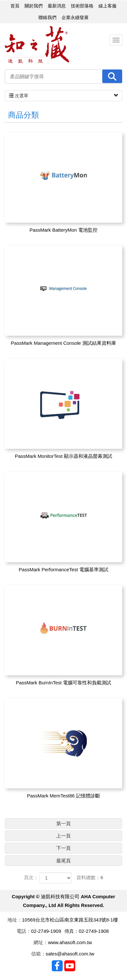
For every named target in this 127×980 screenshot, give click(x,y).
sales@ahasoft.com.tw (70, 954)
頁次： (31, 877)
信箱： (38, 954)
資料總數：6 (90, 877)
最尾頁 (63, 861)
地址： (15, 920)
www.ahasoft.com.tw (70, 942)
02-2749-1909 (46, 931)
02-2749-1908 (94, 931)
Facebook (57, 966)
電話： (24, 931)
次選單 (63, 96)
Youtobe (70, 966)
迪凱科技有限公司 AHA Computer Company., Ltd (37, 45)
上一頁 (63, 836)
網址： (41, 942)
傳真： (72, 931)
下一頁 (63, 848)
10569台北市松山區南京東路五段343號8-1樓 (70, 920)
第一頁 (63, 823)
